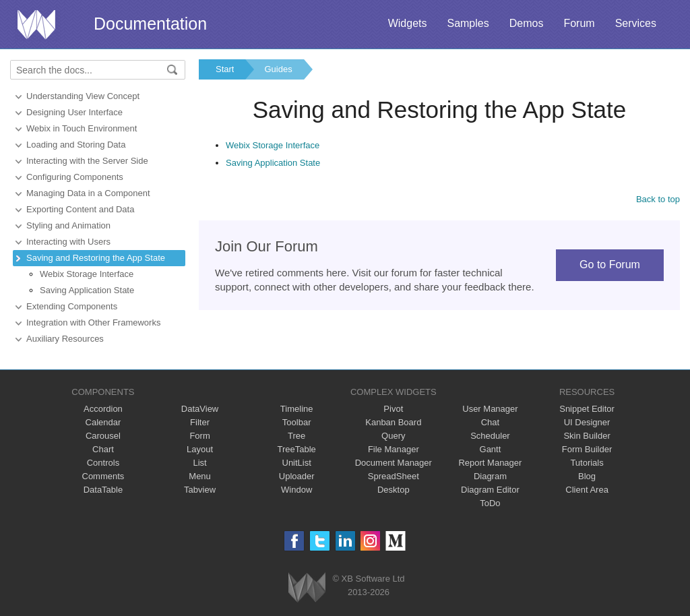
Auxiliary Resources (65, 339)
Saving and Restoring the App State (96, 258)
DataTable (103, 490)
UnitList (297, 463)
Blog (587, 476)
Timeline (297, 409)
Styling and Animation (68, 225)
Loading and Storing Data (76, 145)
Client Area (587, 490)
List (199, 463)
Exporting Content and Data (80, 209)
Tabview (200, 490)
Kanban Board (393, 422)
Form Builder (587, 449)
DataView (200, 409)
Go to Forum (610, 265)
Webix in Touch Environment (82, 128)
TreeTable (297, 449)
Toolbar (297, 422)
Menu (200, 476)
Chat (490, 422)
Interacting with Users (68, 242)
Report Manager (490, 463)
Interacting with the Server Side (87, 161)
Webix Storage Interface (87, 274)
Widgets (408, 23)
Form (199, 436)
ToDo (490, 503)
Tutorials (587, 463)
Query (393, 436)
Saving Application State (87, 290)
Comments (103, 476)
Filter (200, 422)
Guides (278, 69)
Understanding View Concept (83, 96)
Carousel (103, 436)
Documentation (150, 24)
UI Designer (587, 422)
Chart (103, 449)
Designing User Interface (74, 112)
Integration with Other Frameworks (93, 322)
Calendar (103, 422)
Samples (468, 23)
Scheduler (490, 436)
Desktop (394, 490)
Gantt (491, 449)
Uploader (297, 476)
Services (636, 23)
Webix (307, 587)
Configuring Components (75, 177)
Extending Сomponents (72, 306)
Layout (200, 449)
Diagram (490, 476)
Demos (527, 23)
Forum (579, 23)
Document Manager (394, 463)
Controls (103, 463)
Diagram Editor (490, 490)
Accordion (103, 409)
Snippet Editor (587, 409)
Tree (296, 436)
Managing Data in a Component (88, 193)
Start (225, 69)
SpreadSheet (394, 476)
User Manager (490, 409)
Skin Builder (587, 436)
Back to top (658, 199)
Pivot (393, 409)
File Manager (394, 449)
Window (296, 490)
